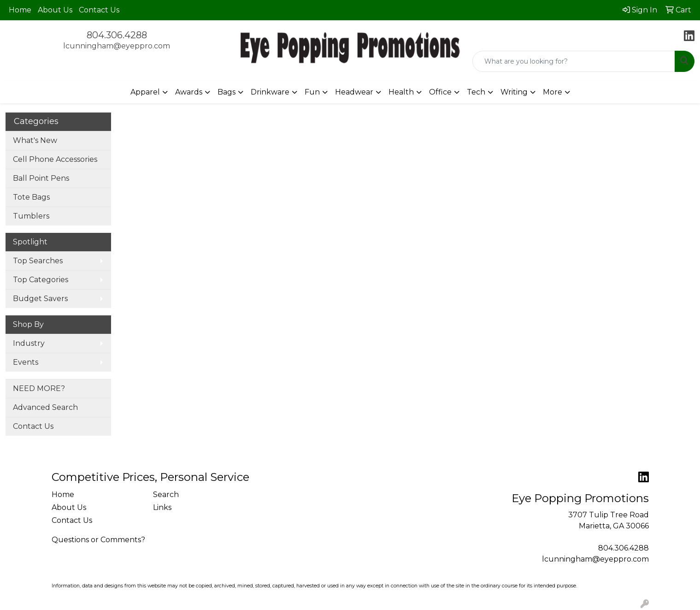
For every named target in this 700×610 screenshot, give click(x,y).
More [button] (553, 92)
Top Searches (38, 261)
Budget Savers (40, 299)
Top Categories (41, 280)
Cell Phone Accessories (55, 159)
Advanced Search (45, 407)
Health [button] (401, 92)
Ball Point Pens (41, 178)
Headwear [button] (354, 92)
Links (162, 507)
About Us (55, 10)
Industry (29, 343)
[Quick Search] (574, 61)
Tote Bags (31, 197)
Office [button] (440, 92)
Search (166, 495)
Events (26, 362)
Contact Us (99, 10)
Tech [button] (476, 92)
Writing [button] (514, 92)
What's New (35, 140)
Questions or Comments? (98, 540)
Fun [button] (312, 92)
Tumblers (31, 216)
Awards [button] (189, 92)
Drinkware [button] (270, 92)
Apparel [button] (145, 92)
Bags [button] (226, 92)
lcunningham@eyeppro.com (117, 46)
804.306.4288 (117, 35)
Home (20, 10)
